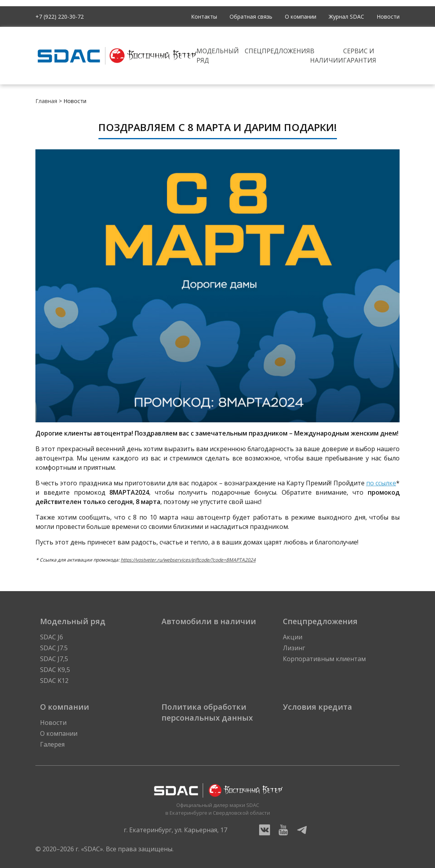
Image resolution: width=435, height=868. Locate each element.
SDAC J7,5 (54, 659)
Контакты (204, 17)
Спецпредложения (277, 51)
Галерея (52, 744)
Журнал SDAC (346, 17)
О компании (301, 17)
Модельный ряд (218, 56)
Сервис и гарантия (360, 56)
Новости (388, 17)
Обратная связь (251, 17)
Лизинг (294, 648)
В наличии (327, 56)
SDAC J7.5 (54, 648)
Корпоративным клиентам (324, 659)
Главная (46, 101)
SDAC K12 (54, 681)
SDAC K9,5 (55, 670)
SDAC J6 (52, 637)
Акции (293, 637)
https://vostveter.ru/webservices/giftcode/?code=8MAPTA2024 (188, 560)
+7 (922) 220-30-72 (60, 17)
